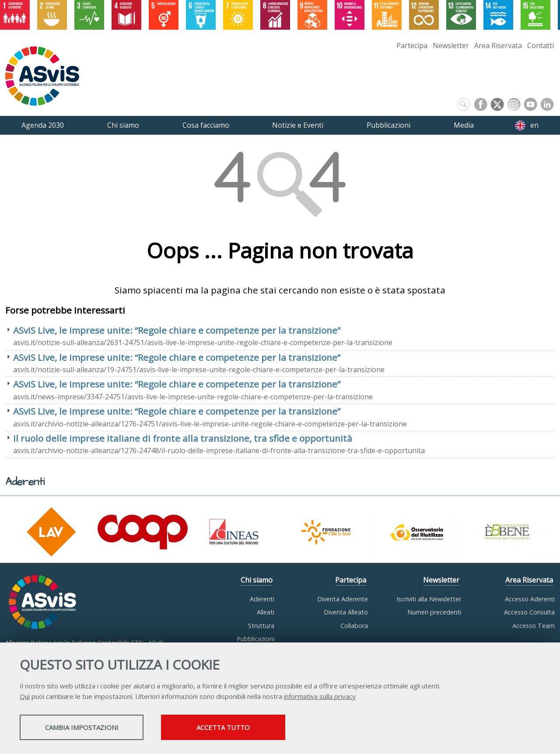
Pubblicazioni (255, 639)
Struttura (261, 626)
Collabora (354, 626)
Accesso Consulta (529, 612)
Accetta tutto (246, 728)
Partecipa (412, 45)
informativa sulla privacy (320, 697)
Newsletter (451, 45)
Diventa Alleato (346, 612)
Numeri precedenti (434, 612)
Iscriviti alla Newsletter (429, 599)
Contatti (541, 45)
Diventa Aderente (343, 599)
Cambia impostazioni (89, 728)
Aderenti (262, 599)
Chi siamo (257, 580)
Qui (25, 697)
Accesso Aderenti (530, 599)
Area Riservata (498, 45)
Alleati (266, 612)
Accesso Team (534, 626)
